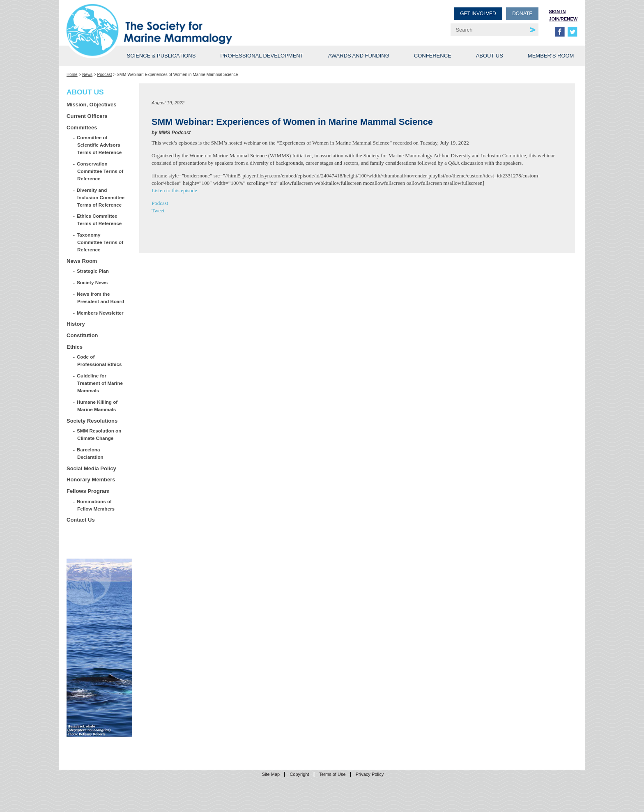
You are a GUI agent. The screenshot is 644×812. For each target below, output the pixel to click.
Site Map (271, 774)
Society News (92, 282)
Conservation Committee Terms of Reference (100, 171)
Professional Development (262, 56)
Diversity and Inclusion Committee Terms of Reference (101, 197)
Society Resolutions (92, 421)
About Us (490, 56)
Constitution (82, 335)
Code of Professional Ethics (99, 360)
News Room (82, 261)
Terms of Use (332, 774)
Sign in (557, 12)
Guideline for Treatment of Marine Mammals (100, 383)
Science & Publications (161, 56)
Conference (433, 56)
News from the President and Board (101, 298)
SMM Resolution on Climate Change (99, 434)
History (76, 324)
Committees (82, 128)
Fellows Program (88, 491)
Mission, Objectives (91, 105)
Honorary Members (91, 480)
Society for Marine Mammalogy (195, 20)
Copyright (299, 774)
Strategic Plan (93, 271)
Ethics (75, 347)
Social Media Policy (91, 468)
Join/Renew (563, 19)
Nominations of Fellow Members (96, 505)
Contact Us (81, 520)
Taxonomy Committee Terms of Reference (100, 242)
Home (72, 75)
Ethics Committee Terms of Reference (99, 220)
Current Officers (87, 116)
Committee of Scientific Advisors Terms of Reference (99, 145)
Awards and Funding (359, 56)
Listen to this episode (174, 190)
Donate (522, 14)
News (87, 75)
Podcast (105, 75)
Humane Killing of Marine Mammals (97, 406)
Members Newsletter (100, 313)
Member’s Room (551, 56)
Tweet (158, 210)
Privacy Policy (370, 774)
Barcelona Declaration (90, 453)
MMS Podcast (175, 133)
